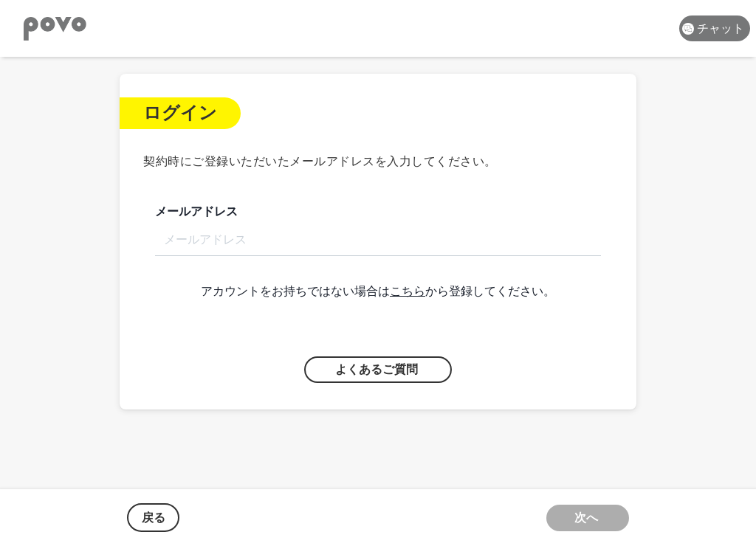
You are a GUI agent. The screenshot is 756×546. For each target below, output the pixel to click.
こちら (408, 291)
